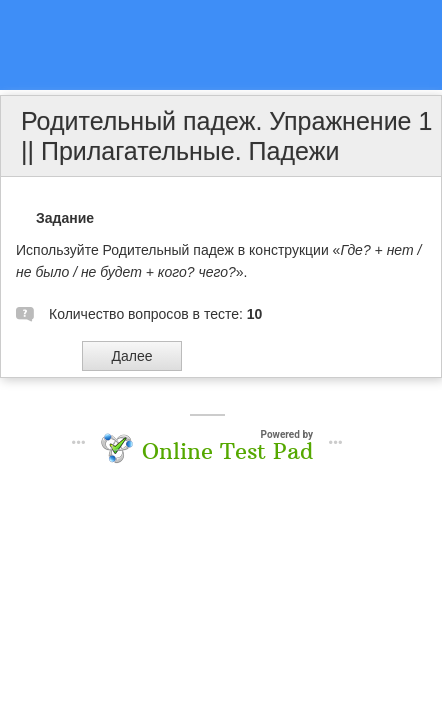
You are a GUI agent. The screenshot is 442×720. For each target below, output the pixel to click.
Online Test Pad (227, 451)
